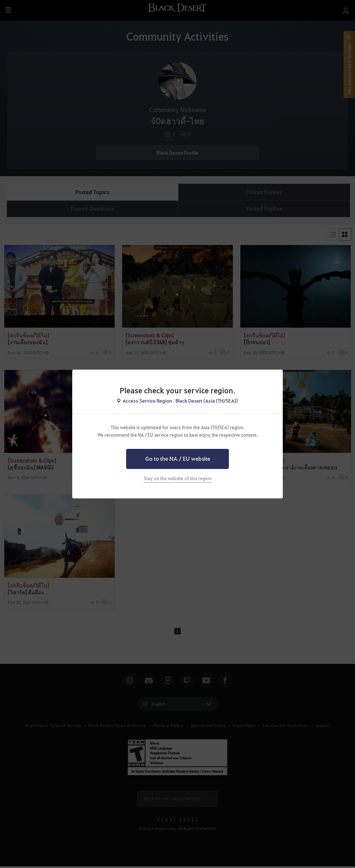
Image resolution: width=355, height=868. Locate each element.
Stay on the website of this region (178, 478)
